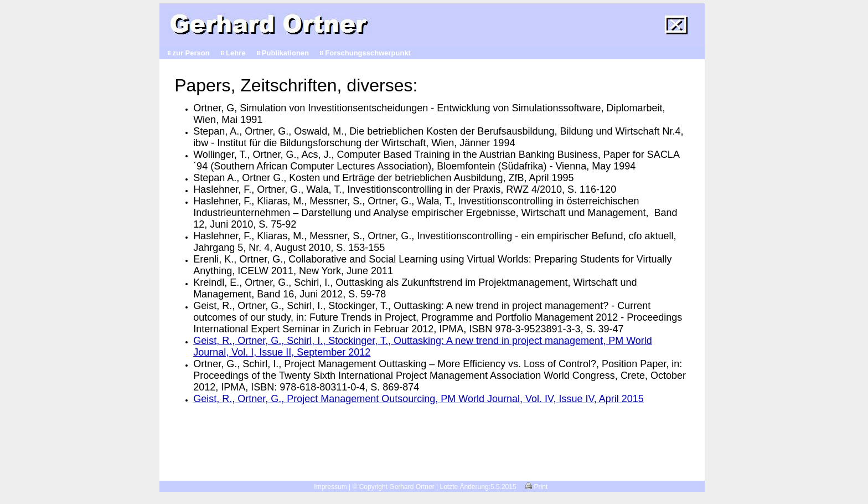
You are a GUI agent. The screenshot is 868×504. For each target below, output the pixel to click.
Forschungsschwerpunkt (368, 53)
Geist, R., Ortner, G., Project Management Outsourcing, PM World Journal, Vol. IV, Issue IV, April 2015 (418, 399)
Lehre (236, 53)
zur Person (191, 53)
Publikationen (285, 53)
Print (536, 487)
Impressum (330, 487)
